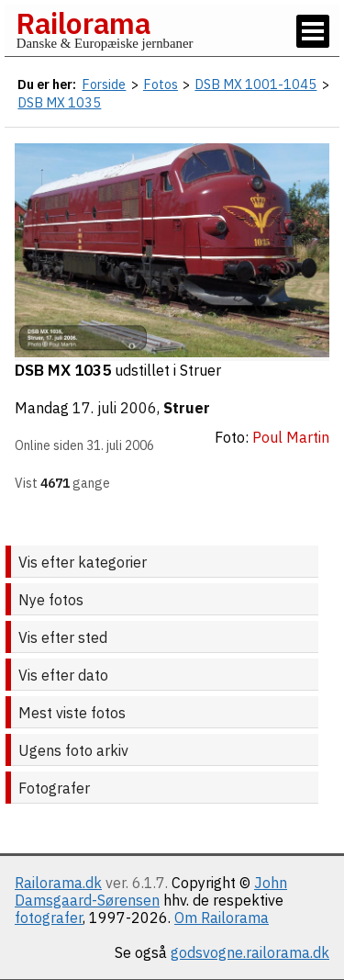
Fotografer (54, 788)
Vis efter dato (63, 675)
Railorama (83, 23)
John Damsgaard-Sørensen (151, 891)
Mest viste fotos (72, 713)
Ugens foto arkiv (73, 750)
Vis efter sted (63, 637)
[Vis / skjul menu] (313, 31)
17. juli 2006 (115, 408)
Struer (187, 408)
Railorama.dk (58, 883)
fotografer (49, 918)
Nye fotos (51, 600)
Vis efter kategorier (83, 562)
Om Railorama (222, 918)
